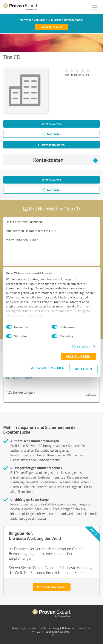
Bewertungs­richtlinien (24, 628)
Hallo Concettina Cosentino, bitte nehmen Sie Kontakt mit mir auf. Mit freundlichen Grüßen (51, 242)
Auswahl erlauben (48, 368)
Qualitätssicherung (49, 628)
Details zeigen (81, 346)
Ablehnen (84, 369)
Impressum (85, 628)
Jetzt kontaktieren (51, 145)
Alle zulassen (78, 356)
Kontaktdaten (65, 160)
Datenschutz (69, 628)
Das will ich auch (51, 27)
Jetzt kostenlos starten (52, 587)
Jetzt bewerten (52, 124)
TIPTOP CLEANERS (19, 378)
